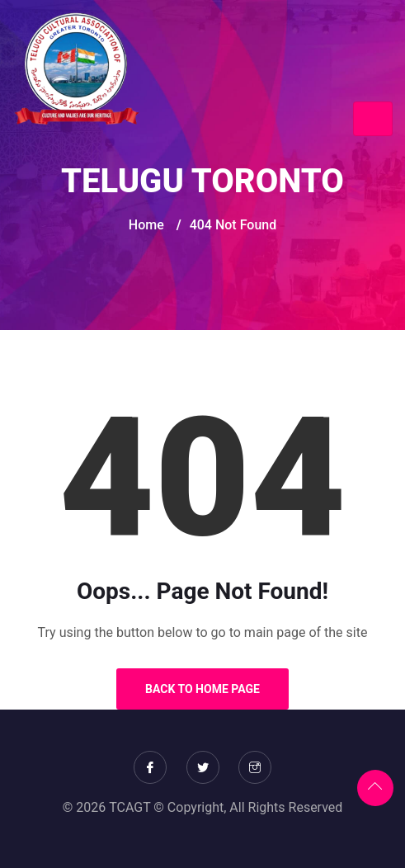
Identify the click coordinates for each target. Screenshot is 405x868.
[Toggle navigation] (373, 119)
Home (146, 225)
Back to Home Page (202, 689)
